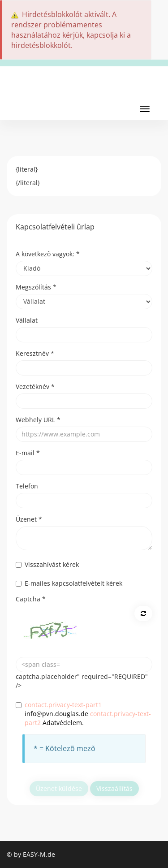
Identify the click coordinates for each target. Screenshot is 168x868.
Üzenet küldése (59, 788)
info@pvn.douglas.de (56, 714)
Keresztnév (35, 353)
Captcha (31, 599)
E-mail (28, 453)
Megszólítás (36, 287)
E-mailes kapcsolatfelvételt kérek (69, 583)
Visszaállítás (114, 788)
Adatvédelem (62, 723)
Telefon (27, 486)
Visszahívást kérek (47, 564)
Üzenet (29, 519)
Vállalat (27, 320)
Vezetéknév (35, 386)
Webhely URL (38, 420)
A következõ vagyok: (48, 254)
